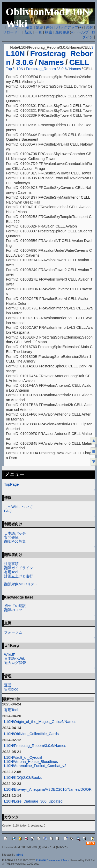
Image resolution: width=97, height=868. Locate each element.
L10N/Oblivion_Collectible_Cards (31, 734)
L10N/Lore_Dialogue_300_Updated (33, 801)
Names (51, 62)
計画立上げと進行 (19, 576)
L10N (15, 53)
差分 (50, 27)
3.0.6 (25, 62)
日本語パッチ (15, 533)
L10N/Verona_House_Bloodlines (31, 762)
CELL (79, 62)
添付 (89, 27)
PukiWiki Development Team (53, 860)
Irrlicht (19, 855)
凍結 (40, 27)
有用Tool (11, 572)
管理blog (11, 689)
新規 (28, 32)
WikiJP (10, 655)
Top (9, 69)
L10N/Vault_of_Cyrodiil (23, 757)
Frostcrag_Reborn (41, 69)
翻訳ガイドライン (19, 568)
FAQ (8, 511)
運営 (8, 685)
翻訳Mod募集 (15, 541)
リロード (10, 32)
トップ (13, 27)
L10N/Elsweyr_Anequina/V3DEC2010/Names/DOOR (48, 789)
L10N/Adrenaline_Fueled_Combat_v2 (35, 766)
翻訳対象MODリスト (21, 584)
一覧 (39, 32)
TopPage (12, 484)
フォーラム (13, 632)
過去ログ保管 (15, 663)
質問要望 (11, 537)
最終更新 (63, 32)
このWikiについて (18, 507)
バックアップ (67, 27)
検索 (49, 32)
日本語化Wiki (15, 659)
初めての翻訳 (15, 606)
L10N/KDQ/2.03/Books (23, 778)
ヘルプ (83, 32)
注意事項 (11, 564)
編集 (29, 27)
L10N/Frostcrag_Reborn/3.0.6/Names (35, 746)
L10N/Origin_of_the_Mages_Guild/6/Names (40, 722)
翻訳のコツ (13, 610)
